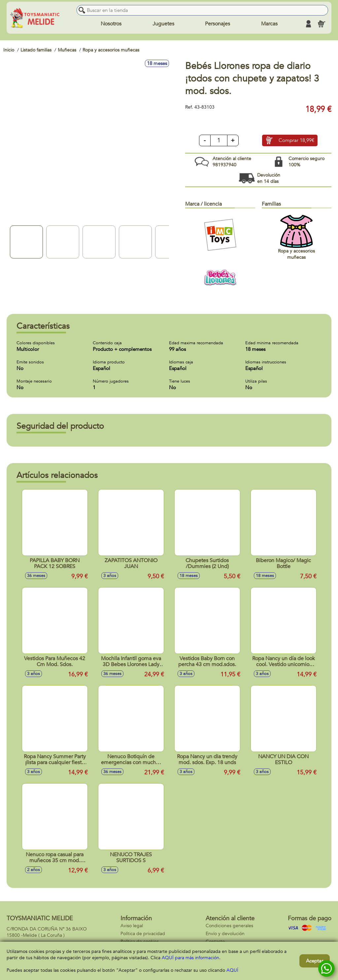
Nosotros (111, 24)
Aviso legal (132, 926)
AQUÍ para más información (190, 958)
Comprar (296, 141)
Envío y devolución (225, 934)
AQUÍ (232, 970)
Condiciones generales (229, 926)
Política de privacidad (143, 934)
